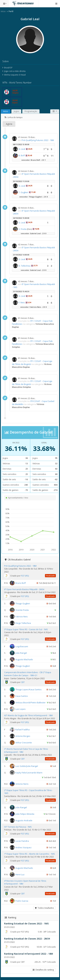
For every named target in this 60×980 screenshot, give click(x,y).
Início (3, 11)
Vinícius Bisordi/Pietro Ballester (30, 702)
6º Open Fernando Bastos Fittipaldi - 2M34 (24, 589)
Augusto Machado (24, 659)
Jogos (16, 111)
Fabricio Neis (22, 616)
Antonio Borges (23, 736)
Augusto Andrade (24, 820)
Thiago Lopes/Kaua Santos (28, 689)
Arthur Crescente (24, 743)
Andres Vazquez (23, 847)
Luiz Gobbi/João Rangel (27, 766)
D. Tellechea (24, 266)
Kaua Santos (22, 696)
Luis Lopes (20, 709)
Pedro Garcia (22, 901)
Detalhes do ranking (43, 970)
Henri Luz (20, 874)
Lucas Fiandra (22, 841)
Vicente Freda (22, 610)
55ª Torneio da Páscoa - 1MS (18, 827)
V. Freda (22, 229)
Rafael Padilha (22, 730)
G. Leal (22, 149)
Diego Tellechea (23, 623)
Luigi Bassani (22, 646)
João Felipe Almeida (25, 814)
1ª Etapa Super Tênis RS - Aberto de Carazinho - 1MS (30, 854)
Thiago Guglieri (23, 603)
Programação (31, 111)
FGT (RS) (25, 576)
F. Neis (22, 302)
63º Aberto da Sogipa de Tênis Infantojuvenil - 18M (28, 715)
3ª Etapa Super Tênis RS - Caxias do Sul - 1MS (26, 629)
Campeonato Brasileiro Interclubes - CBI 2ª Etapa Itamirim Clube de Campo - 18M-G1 (28, 674)
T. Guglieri (23, 192)
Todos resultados (44, 908)
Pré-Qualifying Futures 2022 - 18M (38, 140)
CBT (23, 682)
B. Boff (22, 155)
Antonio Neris (22, 784)
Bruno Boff (21, 583)
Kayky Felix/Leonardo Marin (29, 773)
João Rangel (21, 653)
